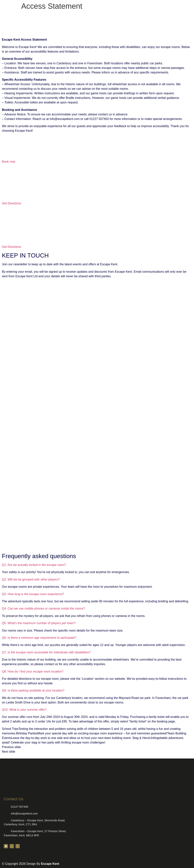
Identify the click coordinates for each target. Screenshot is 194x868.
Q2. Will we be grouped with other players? (31, 579)
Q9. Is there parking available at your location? (33, 690)
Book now (9, 162)
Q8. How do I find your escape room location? (33, 671)
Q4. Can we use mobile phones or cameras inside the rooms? (43, 608)
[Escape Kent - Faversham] (97, 224)
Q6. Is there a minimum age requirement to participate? (39, 638)
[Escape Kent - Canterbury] (97, 181)
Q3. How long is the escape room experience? (33, 594)
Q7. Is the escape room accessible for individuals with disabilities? (46, 652)
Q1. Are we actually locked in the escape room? (34, 565)
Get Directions (11, 203)
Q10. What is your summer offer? (24, 710)
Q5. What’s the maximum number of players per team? (39, 623)
